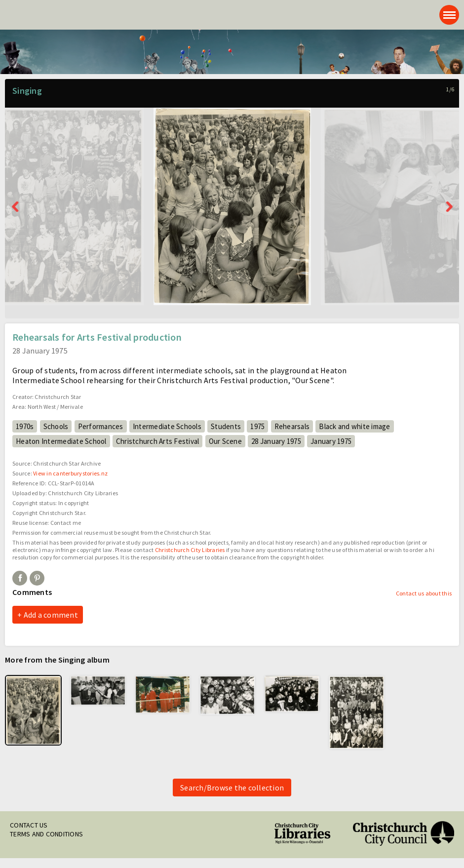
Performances (101, 426)
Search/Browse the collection (232, 788)
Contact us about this (424, 593)
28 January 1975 (276, 441)
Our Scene (225, 441)
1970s (25, 426)
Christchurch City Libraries (190, 550)
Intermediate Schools (167, 426)
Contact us (29, 825)
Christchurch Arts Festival (158, 441)
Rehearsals (292, 426)
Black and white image (354, 426)
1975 (257, 426)
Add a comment (51, 615)
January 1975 (331, 441)
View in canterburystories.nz (70, 473)
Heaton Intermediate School (61, 441)
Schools (56, 426)
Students (226, 426)
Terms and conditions (46, 834)
